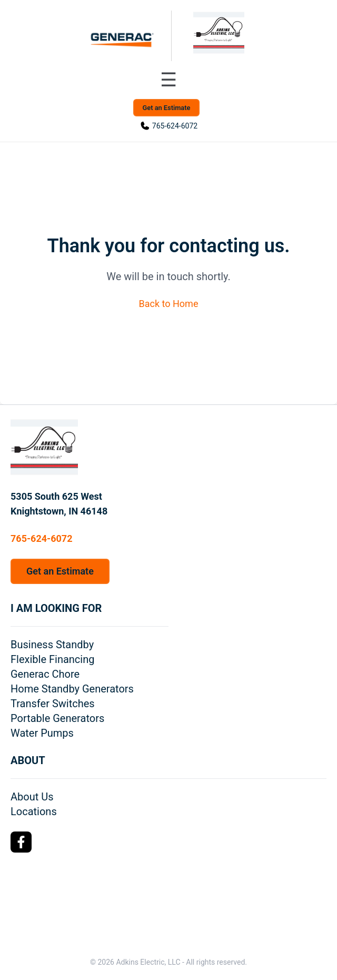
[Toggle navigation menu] (168, 80)
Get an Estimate (167, 108)
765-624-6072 (175, 126)
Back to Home (169, 304)
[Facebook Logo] (21, 842)
